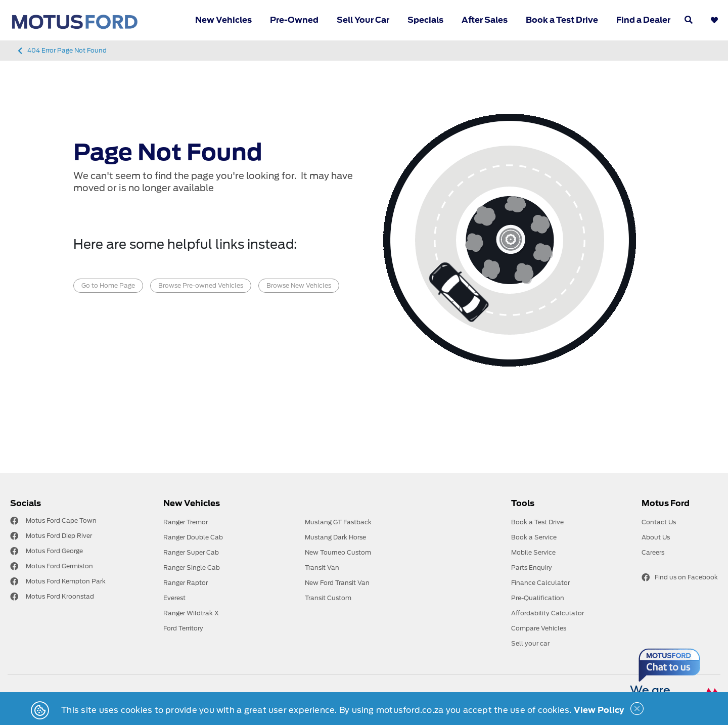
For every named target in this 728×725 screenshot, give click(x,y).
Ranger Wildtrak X (191, 613)
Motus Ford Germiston (59, 566)
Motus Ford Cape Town (61, 520)
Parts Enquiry (532, 568)
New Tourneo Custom (338, 552)
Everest (174, 598)
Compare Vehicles (539, 628)
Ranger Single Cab (192, 568)
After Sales (485, 20)
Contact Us (659, 522)
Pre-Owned (294, 20)
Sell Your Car (363, 20)
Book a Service (534, 537)
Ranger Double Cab (193, 537)
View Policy (599, 710)
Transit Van (322, 568)
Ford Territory (183, 628)
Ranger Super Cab (191, 552)
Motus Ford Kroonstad (60, 596)
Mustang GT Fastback (338, 522)
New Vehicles (223, 20)
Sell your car (530, 643)
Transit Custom (328, 598)
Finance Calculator (540, 583)
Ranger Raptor (186, 583)
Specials (425, 20)
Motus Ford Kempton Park (66, 581)
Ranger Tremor (186, 522)
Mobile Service (533, 552)
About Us (656, 537)
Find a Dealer (643, 20)
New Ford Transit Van (337, 583)
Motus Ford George (54, 551)
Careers (653, 552)
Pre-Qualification (538, 598)
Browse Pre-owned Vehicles (201, 285)
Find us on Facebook (680, 577)
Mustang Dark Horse (335, 537)
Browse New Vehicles (299, 285)
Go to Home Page (108, 285)
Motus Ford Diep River (59, 536)
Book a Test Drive (562, 20)
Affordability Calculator (548, 613)
